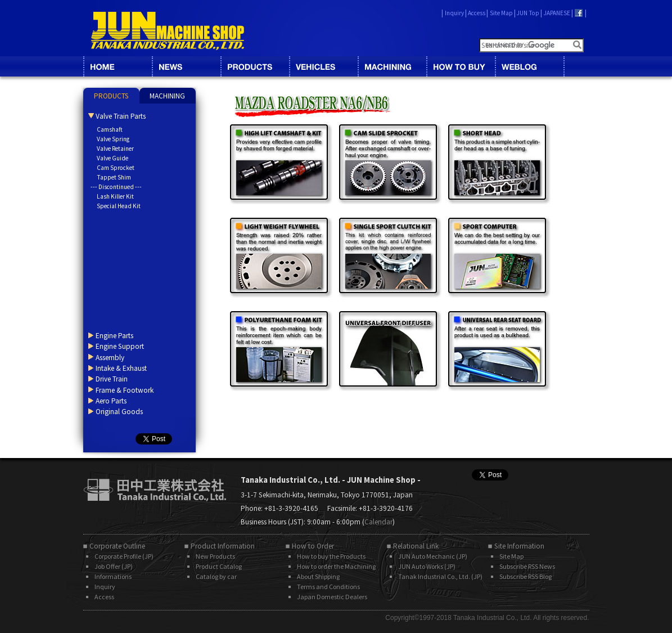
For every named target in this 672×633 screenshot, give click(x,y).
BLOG (529, 66)
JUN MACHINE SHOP (168, 31)
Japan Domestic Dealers (332, 597)
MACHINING (392, 66)
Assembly (110, 358)
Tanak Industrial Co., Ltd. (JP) (440, 576)
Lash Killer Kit (115, 196)
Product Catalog (219, 566)
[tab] (111, 96)
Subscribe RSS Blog (526, 576)
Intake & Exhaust (121, 368)
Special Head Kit (119, 206)
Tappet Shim (114, 177)
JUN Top (528, 13)
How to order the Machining (336, 566)
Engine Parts (114, 336)
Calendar (378, 522)
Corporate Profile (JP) (124, 556)
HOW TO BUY (461, 66)
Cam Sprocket (116, 168)
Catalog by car (216, 576)
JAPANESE (557, 13)
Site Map (501, 13)
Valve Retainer (115, 149)
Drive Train (112, 379)
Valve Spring (113, 139)
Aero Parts (111, 401)
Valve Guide (112, 158)
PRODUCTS (111, 96)
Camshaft (110, 129)
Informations (113, 576)
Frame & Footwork (125, 390)
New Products (215, 556)
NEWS (186, 66)
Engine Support (120, 346)
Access (477, 13)
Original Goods (119, 412)
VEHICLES (323, 66)
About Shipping (318, 576)
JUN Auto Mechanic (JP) (433, 556)
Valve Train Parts (121, 116)
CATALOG (255, 66)
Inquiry (454, 13)
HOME (118, 66)
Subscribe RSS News (527, 566)
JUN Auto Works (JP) (427, 566)
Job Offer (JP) (114, 566)
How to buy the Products (331, 556)
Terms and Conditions (328, 587)
